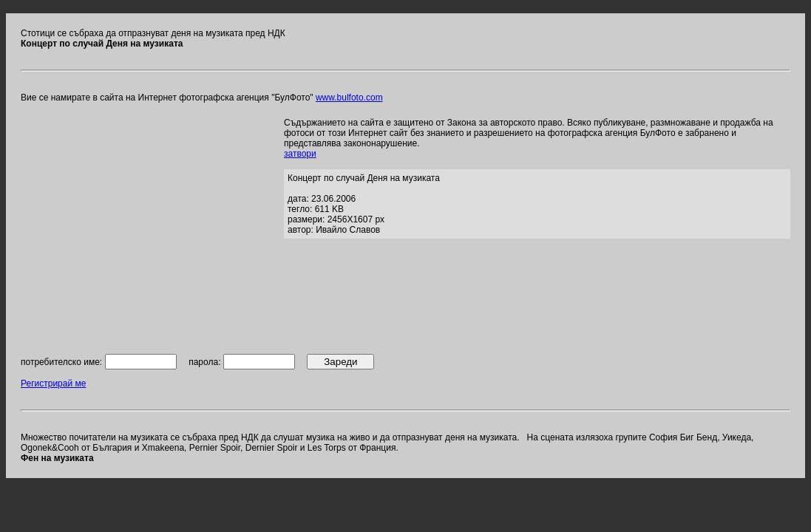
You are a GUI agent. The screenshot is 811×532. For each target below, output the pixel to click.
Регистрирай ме (53, 383)
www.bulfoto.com (349, 98)
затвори (300, 154)
